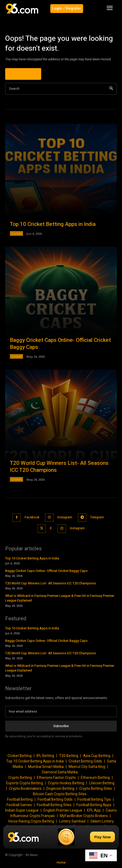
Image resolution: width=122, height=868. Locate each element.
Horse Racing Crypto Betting (31, 821)
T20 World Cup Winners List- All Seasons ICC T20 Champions (59, 467)
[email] (61, 712)
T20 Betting (69, 756)
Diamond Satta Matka (60, 772)
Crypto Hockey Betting (66, 783)
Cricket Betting (20, 756)
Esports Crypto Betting (25, 783)
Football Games (19, 805)
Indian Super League (22, 810)
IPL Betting (45, 756)
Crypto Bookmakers (25, 788)
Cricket (16, 233)
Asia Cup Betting (97, 756)
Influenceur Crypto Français (33, 816)
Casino (111, 810)
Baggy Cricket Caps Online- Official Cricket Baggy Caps (60, 344)
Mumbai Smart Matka (46, 767)
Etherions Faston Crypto (56, 778)
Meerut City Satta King (87, 767)
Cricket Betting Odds (85, 761)
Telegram (97, 517)
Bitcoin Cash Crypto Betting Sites (60, 794)
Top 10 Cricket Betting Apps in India (53, 224)
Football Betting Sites (54, 805)
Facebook (32, 517)
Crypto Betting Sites (96, 788)
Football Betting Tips (94, 799)
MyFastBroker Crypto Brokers (84, 816)
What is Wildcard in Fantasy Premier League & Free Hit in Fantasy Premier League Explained (60, 598)
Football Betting (20, 799)
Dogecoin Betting (60, 788)
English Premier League (63, 810)
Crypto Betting (20, 778)
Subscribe (61, 726)
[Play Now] (61, 837)
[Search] (111, 89)
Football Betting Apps (94, 805)
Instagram (65, 517)
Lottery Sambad (72, 821)
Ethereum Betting (95, 778)
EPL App (94, 810)
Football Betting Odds (55, 799)
